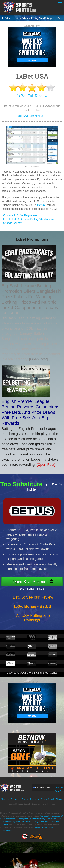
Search (51, 799)
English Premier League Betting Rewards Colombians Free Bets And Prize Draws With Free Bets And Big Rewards (30, 412)
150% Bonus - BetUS (35, 588)
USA (6, 18)
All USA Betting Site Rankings (33, 620)
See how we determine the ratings (32, 116)
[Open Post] (38, 359)
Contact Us (15, 799)
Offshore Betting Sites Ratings (37, 18)
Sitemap (59, 799)
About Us (5, 799)
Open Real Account (33, 581)
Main (16, 18)
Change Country (13, 223)
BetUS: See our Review (33, 600)
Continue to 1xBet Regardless (20, 215)
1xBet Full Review (32, 96)
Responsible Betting (38, 799)
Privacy (25, 799)
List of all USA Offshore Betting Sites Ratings (29, 219)
